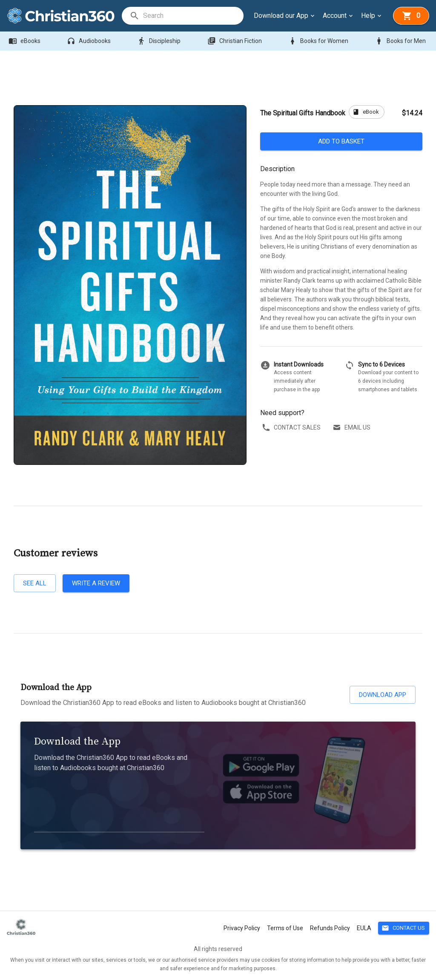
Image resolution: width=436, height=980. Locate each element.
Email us (352, 428)
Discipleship (160, 41)
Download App (383, 695)
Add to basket (341, 141)
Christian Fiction (235, 41)
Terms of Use (285, 928)
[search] (193, 16)
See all (35, 583)
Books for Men (401, 41)
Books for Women (319, 41)
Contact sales (292, 428)
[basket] (411, 16)
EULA (364, 928)
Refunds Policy (330, 928)
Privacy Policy (242, 928)
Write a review (96, 583)
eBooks (25, 41)
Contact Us (404, 928)
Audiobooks (90, 41)
